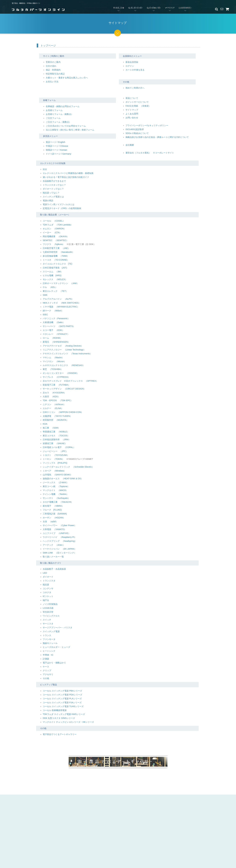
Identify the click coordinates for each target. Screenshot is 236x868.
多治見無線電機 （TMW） (56, 256)
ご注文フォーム (53, 118)
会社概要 (130, 145)
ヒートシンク (49, 651)
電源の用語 (48, 201)
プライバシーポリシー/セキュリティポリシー (147, 125)
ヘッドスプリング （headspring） (60, 541)
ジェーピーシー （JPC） (55, 451)
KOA (45, 424)
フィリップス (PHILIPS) (55, 463)
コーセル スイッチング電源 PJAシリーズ (62, 702)
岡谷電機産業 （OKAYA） (56, 236)
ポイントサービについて (137, 102)
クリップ (47, 670)
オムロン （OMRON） (54, 229)
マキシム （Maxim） (53, 357)
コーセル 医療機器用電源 (55, 710)
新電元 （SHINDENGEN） (56, 342)
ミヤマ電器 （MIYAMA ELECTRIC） (61, 307)
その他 (46, 678)
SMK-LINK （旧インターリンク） (59, 553)
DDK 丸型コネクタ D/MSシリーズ (59, 718)
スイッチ (47, 620)
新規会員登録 (132, 62)
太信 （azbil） (50, 521)
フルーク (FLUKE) (52, 510)
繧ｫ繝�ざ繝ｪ (153, 5)
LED (45, 573)
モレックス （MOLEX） (55, 279)
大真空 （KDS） (51, 397)
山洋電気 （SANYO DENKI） (57, 475)
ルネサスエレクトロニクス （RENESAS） (64, 365)
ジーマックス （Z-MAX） (56, 482)
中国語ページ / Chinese (57, 146)
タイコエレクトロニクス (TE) (57, 264)
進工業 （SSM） (51, 428)
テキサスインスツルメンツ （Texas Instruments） (67, 354)
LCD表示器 (48, 608)
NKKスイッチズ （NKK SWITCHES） (62, 303)
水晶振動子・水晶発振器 (54, 569)
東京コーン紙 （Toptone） (56, 486)
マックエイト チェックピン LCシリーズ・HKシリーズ (68, 722)
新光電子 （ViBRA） (53, 506)
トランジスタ (49, 581)
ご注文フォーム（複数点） (58, 122)
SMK (45, 295)
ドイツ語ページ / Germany (58, 154)
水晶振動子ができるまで (54, 181)
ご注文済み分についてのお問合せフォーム (66, 126)
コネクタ (47, 592)
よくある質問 (132, 114)
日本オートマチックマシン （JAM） (61, 283)
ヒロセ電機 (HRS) (52, 275)
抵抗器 (46, 585)
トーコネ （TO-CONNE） (56, 260)
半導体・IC (48, 655)
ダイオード (48, 577)
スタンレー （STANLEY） (56, 334)
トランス (47, 635)
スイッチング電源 (51, 631)
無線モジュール (50, 643)
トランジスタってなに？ (54, 185)
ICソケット (48, 596)
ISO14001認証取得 (135, 129)
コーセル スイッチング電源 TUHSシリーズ (63, 706)
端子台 (46, 600)
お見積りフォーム (54, 110)
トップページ (48, 46)
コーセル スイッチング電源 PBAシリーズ (62, 691)
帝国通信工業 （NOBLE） (56, 432)
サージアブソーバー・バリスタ (57, 628)
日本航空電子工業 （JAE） (56, 248)
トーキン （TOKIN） (53, 459)
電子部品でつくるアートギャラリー (60, 734)
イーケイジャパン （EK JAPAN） (60, 549)
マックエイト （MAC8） (55, 490)
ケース (46, 667)
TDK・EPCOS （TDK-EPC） (58, 400)
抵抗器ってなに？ (51, 193)
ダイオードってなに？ (53, 189)
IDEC (45, 315)
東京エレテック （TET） (55, 291)
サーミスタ (48, 624)
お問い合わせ (132, 118)
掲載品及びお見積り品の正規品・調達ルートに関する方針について (157, 137)
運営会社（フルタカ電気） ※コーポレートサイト (150, 153)
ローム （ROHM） (52, 338)
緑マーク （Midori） (53, 311)
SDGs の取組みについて (137, 133)
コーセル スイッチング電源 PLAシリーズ (62, 699)
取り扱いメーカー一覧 (53, 557)
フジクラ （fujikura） (54, 244)
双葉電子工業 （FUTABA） (56, 385)
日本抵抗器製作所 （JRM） (57, 439)
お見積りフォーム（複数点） (59, 114)
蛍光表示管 (48, 612)
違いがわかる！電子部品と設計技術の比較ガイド (66, 177)
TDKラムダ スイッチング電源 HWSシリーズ (64, 714)
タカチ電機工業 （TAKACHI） (58, 502)
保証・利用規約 (53, 70)
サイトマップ (132, 110)
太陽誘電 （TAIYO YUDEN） (57, 416)
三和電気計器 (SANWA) (55, 514)
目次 (45, 169)
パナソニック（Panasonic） (56, 318)
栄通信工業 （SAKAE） (55, 443)
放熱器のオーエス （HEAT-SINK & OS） (63, 479)
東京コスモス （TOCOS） (56, 436)
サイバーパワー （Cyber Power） (60, 525)
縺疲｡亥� (118, 8)
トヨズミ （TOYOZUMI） (56, 455)
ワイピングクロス (51, 616)
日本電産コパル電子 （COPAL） (59, 447)
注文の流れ (51, 66)
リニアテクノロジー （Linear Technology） (64, 350)
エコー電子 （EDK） (53, 330)
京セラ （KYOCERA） (54, 393)
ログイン (130, 66)
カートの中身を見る (135, 70)
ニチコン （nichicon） (54, 404)
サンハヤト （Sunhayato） (56, 498)
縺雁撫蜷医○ (184, 5)
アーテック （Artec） (54, 545)
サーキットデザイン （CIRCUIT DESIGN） (64, 389)
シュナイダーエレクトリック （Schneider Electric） (68, 467)
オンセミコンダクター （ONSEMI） (61, 373)
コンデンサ (48, 588)
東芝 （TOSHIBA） (53, 369)
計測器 (46, 659)
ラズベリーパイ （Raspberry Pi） (60, 537)
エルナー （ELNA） (53, 408)
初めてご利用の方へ (135, 88)
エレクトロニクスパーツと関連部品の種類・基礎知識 (68, 173)
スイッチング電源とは (53, 197)
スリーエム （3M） (53, 272)
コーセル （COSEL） (54, 221)
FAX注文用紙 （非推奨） (138, 106)
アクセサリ (48, 674)
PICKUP (170, 8)
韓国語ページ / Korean (56, 150)
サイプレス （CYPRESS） (56, 377)
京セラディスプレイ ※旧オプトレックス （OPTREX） (70, 381)
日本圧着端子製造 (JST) (55, 268)
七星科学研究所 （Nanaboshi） (58, 252)
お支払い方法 (52, 82)
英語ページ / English (55, 142)
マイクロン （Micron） (54, 361)
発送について (132, 98)
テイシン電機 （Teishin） (56, 494)
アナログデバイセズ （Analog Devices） (63, 346)
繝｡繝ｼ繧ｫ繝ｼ (134, 5)
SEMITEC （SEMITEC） (56, 240)
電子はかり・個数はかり (54, 663)
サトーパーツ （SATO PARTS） (59, 326)
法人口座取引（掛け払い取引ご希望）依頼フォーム (70, 130)
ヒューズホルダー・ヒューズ (56, 647)
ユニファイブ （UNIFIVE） (57, 533)
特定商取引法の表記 (55, 74)
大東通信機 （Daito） (54, 322)
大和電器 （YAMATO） (54, 529)
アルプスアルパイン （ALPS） (58, 299)
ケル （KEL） (50, 287)
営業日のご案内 (53, 62)
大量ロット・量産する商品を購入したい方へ (67, 78)
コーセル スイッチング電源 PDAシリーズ (62, 695)
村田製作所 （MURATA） (56, 420)
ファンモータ (49, 639)
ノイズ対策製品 (50, 604)
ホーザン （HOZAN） (54, 518)
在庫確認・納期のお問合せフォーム (63, 106)
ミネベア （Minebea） (54, 471)
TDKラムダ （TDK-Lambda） (58, 225)
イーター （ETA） (52, 233)
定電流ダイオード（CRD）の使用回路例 (62, 208)
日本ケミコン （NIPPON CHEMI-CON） (63, 412)
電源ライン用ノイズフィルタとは (59, 204)
